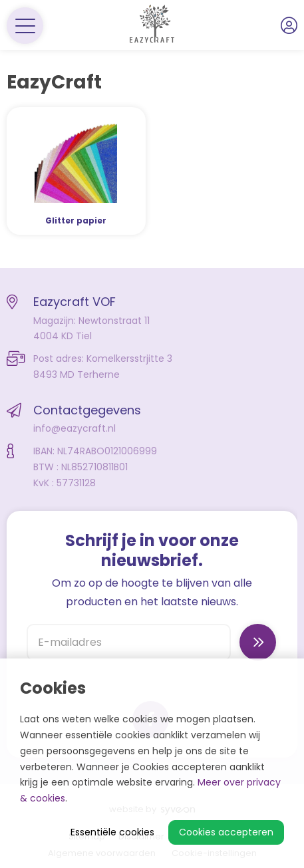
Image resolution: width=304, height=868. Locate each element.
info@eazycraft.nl (75, 428)
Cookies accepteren (226, 832)
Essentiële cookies (112, 832)
